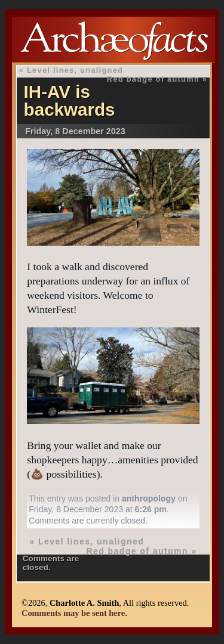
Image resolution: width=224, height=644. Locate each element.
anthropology (149, 499)
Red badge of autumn (153, 79)
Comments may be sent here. (74, 613)
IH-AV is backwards (70, 100)
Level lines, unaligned (75, 70)
